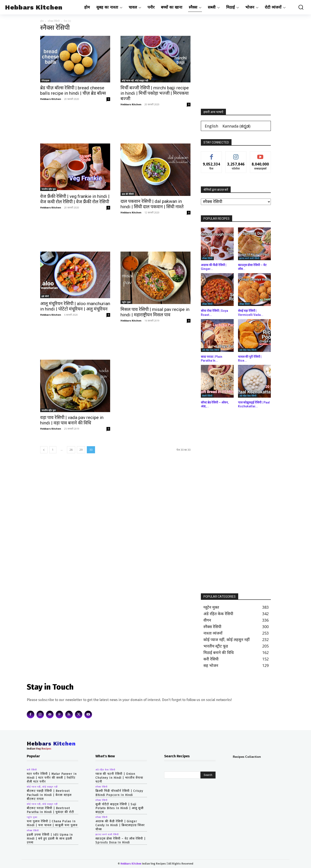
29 (81, 450)
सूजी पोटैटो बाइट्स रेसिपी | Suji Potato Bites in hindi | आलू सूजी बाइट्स (120, 808)
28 (71, 450)
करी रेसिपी (32, 770)
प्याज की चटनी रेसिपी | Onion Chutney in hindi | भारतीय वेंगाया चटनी (119, 778)
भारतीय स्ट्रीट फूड (48, 189)
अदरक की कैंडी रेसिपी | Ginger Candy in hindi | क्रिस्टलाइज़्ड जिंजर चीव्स (120, 825)
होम (42, 21)
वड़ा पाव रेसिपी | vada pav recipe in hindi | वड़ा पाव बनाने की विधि (72, 420)
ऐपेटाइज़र (45, 80)
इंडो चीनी (45, 296)
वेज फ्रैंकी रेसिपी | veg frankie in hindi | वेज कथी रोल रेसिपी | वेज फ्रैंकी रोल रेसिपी (75, 199)
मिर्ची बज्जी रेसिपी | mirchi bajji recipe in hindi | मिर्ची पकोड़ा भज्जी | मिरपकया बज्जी (155, 93)
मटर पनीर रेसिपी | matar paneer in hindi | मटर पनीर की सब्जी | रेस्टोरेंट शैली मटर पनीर (52, 778)
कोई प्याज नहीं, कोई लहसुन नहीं (135, 80)
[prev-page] (44, 450)
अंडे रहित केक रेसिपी (211, 350)
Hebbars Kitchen (51, 99)
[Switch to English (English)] (211, 126)
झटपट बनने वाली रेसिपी (249, 258)
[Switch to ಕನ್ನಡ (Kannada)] (236, 126)
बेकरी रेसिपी (207, 396)
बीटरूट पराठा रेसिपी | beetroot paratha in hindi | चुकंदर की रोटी (50, 810)
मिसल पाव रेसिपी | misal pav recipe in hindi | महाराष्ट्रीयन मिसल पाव (155, 312)
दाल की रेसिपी (128, 194)
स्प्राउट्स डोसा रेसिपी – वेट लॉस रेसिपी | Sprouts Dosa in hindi (121, 840)
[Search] (208, 775)
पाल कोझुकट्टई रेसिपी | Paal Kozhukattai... (254, 404)
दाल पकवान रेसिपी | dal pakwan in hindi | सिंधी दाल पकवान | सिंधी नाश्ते (152, 204)
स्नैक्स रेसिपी (54, 21)
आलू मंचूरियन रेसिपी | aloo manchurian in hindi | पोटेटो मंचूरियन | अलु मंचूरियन (75, 306)
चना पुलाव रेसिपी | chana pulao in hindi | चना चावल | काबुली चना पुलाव (52, 823)
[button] (298, 7)
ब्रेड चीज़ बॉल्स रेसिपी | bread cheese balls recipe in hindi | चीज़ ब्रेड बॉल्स (73, 91)
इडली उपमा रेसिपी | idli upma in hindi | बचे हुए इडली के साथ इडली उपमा (50, 839)
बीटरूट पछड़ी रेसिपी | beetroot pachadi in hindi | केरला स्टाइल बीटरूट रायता (49, 795)
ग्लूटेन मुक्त (126, 302)
